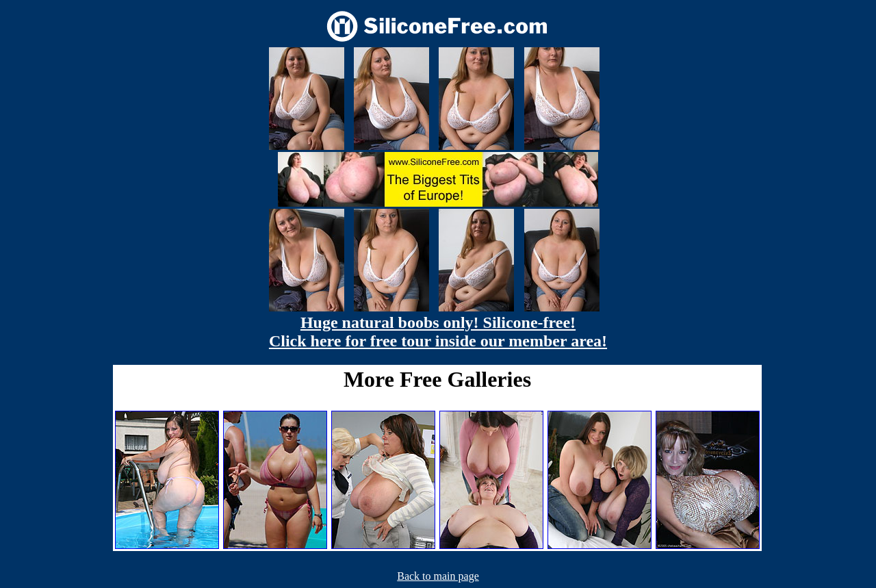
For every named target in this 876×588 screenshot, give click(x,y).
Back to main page (438, 576)
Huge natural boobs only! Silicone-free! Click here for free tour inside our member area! (438, 332)
